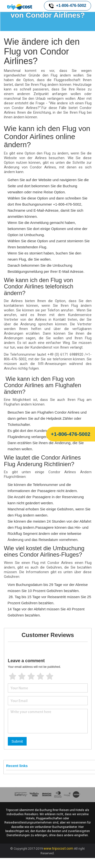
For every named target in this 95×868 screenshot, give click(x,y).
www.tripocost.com (58, 848)
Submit (17, 741)
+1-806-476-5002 (68, 6)
